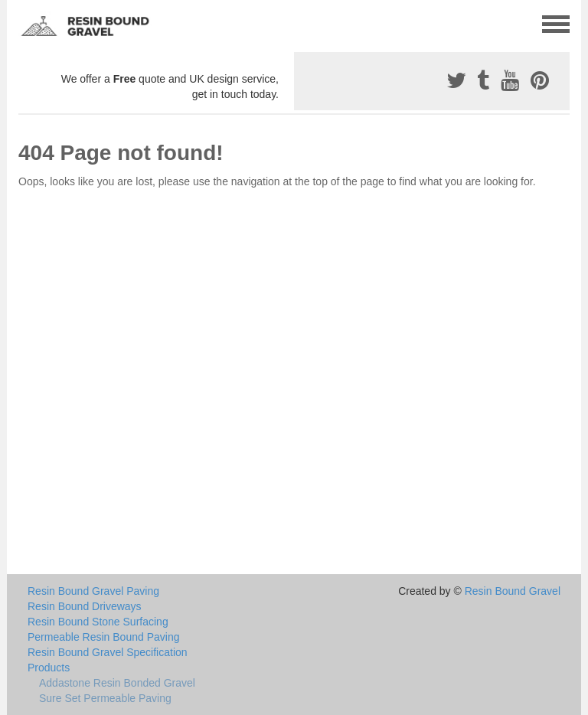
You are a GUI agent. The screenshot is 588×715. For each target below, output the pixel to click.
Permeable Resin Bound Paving (103, 637)
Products (49, 668)
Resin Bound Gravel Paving (93, 591)
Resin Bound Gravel (513, 591)
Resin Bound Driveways (85, 606)
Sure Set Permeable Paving (105, 698)
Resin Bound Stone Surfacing (98, 622)
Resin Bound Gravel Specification (108, 652)
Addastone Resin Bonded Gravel (117, 683)
